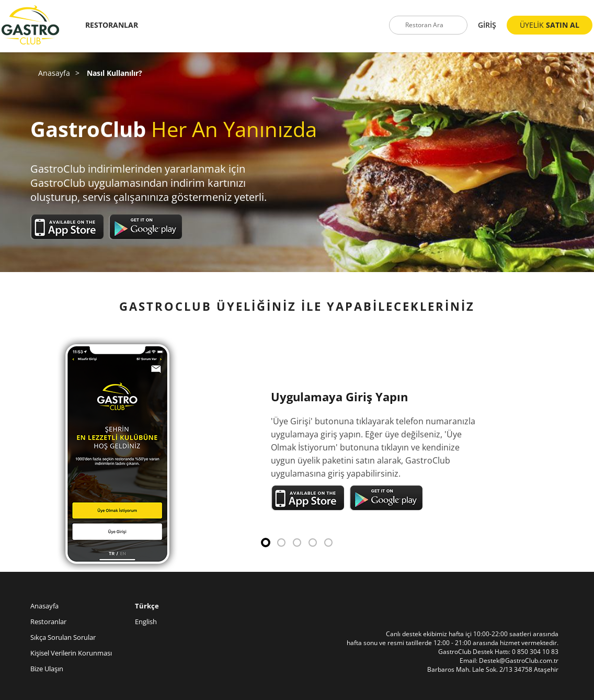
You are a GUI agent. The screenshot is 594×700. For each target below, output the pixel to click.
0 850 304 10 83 (535, 652)
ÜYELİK (550, 25)
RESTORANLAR (112, 25)
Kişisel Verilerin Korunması (71, 653)
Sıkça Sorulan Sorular (63, 637)
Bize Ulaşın (47, 669)
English (146, 622)
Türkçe (147, 606)
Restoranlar (48, 622)
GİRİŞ (487, 25)
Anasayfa (54, 73)
